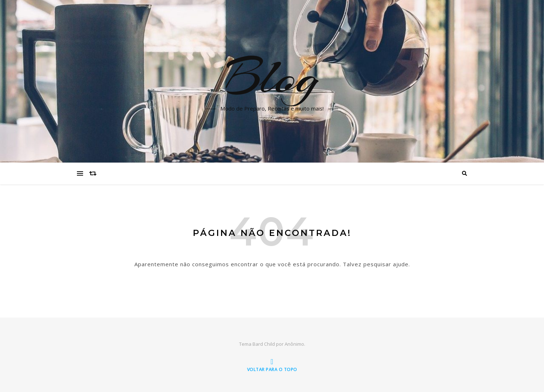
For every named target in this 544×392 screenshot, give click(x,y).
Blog (272, 77)
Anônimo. (295, 344)
